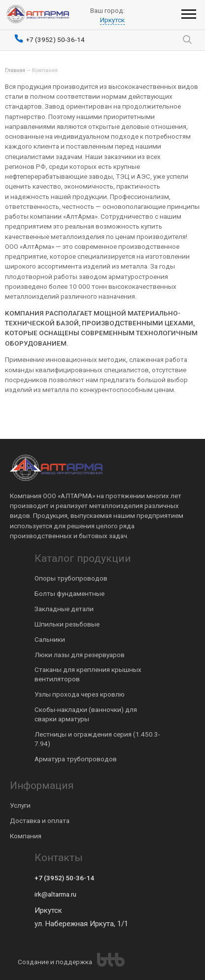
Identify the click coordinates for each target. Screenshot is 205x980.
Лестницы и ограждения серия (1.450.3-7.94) (97, 739)
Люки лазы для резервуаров (80, 655)
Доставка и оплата (40, 821)
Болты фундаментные (69, 593)
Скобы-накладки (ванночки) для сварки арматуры (86, 714)
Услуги (20, 805)
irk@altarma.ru (55, 894)
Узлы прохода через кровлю (80, 694)
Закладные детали (64, 609)
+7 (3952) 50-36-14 (64, 878)
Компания (26, 836)
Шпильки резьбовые (67, 624)
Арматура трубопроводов (76, 759)
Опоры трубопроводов (71, 578)
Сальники (50, 639)
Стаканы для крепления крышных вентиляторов (88, 674)
